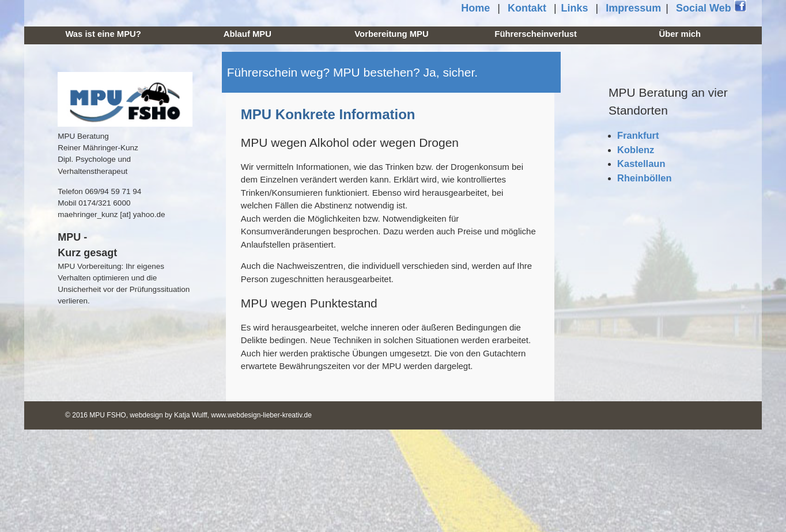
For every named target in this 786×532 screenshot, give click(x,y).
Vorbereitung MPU (391, 34)
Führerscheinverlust (536, 34)
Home (475, 8)
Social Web (711, 7)
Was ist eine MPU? (103, 34)
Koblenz (636, 150)
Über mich (680, 34)
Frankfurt (638, 135)
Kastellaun (641, 164)
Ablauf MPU (247, 34)
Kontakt (527, 8)
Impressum (633, 8)
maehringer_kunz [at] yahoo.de (111, 214)
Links (575, 8)
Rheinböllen (644, 178)
